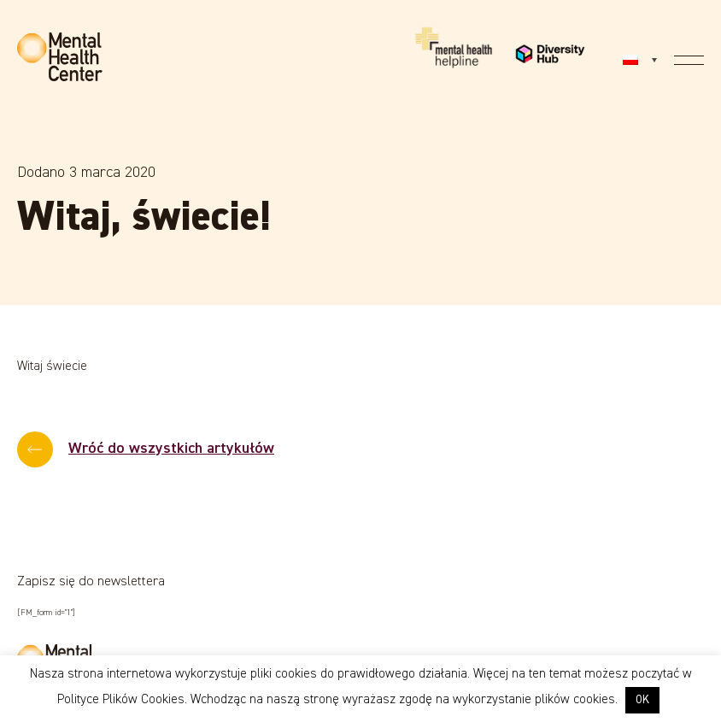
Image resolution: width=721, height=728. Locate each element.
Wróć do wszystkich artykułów (171, 449)
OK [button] (642, 700)
